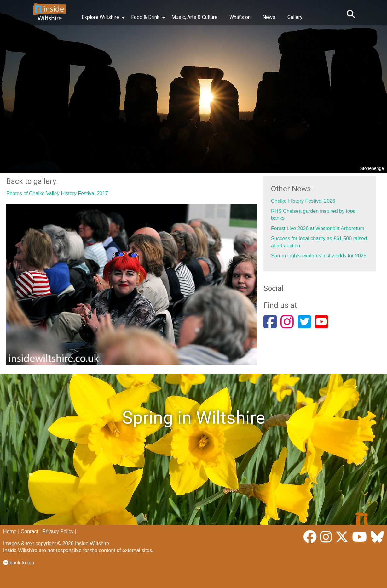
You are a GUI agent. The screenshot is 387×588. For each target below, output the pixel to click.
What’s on (240, 17)
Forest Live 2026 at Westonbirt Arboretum (318, 228)
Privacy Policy (58, 531)
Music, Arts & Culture (194, 17)
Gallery (295, 17)
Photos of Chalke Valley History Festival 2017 (57, 193)
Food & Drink (145, 17)
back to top (19, 563)
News (269, 17)
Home (10, 531)
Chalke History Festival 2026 (303, 201)
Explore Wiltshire (100, 17)
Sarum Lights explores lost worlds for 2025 (319, 256)
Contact (29, 531)
